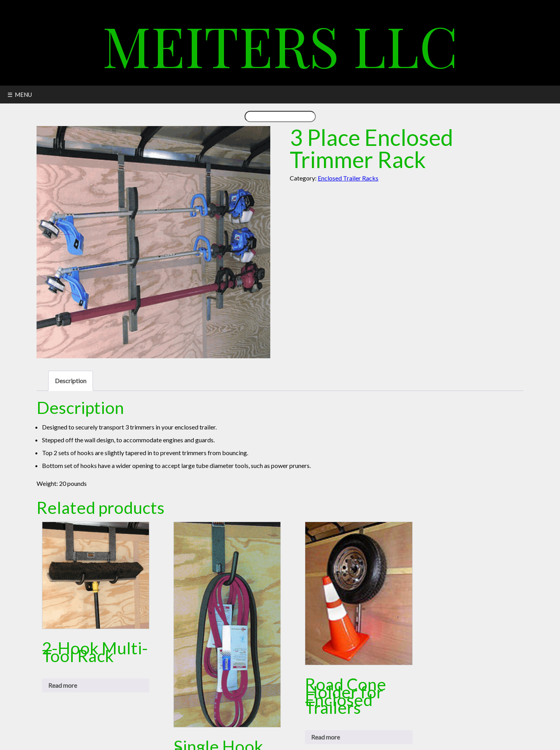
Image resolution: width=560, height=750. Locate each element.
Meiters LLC (280, 45)
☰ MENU (20, 95)
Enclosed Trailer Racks (348, 178)
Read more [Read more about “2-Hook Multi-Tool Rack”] (63, 685)
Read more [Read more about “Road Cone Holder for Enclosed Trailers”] (325, 737)
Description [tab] (71, 381)
